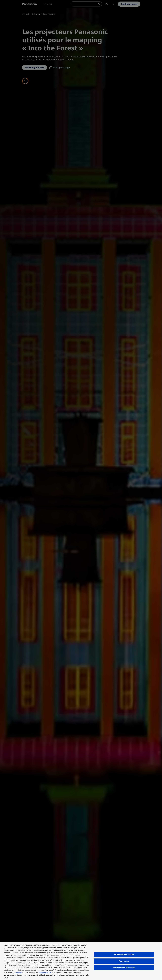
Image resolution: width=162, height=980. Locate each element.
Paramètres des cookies (124, 954)
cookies (19, 972)
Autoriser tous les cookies (124, 968)
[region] (81, 961)
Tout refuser (124, 961)
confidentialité (45, 972)
